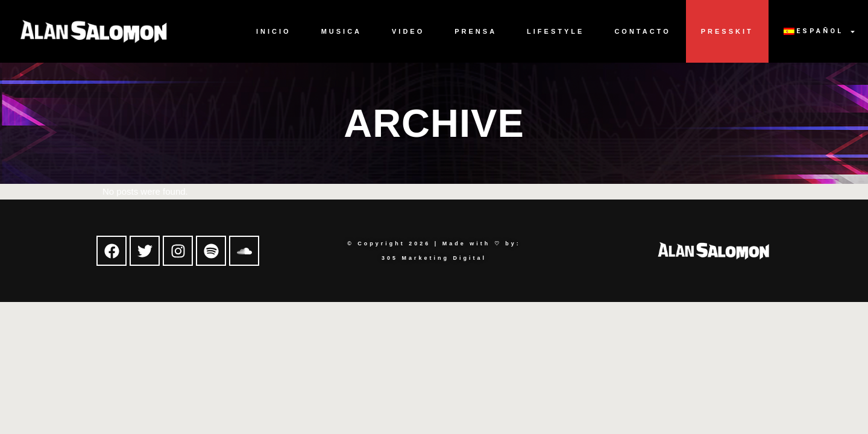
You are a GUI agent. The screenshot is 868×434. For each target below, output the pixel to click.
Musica (341, 31)
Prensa (476, 31)
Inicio (274, 31)
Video (408, 31)
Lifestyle (555, 31)
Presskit (727, 31)
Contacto (642, 31)
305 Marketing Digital (434, 258)
